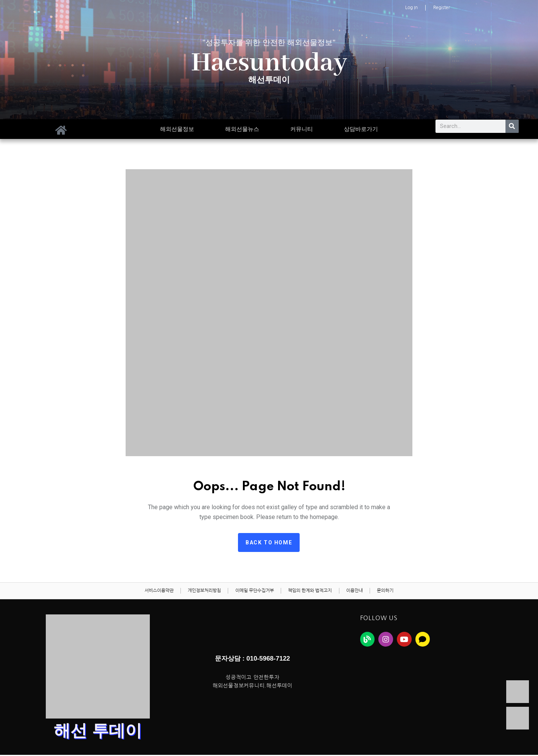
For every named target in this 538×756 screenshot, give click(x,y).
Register (442, 8)
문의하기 (389, 591)
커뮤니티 (302, 129)
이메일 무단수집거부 (254, 591)
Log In (411, 8)
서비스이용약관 (156, 591)
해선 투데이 (98, 732)
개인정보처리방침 (202, 591)
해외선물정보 (177, 129)
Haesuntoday (269, 63)
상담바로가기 (361, 129)
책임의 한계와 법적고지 (311, 591)
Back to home (269, 542)
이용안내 (356, 591)
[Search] (512, 126)
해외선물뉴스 (242, 129)
